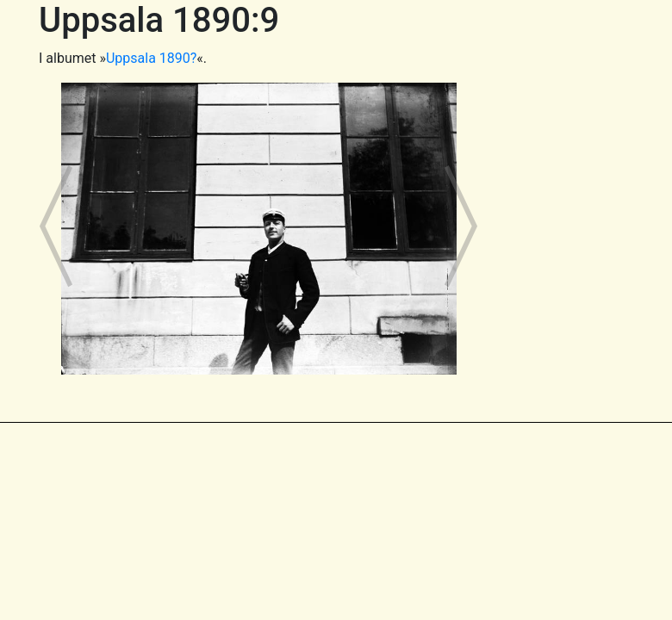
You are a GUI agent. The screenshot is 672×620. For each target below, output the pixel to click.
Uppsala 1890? (151, 58)
